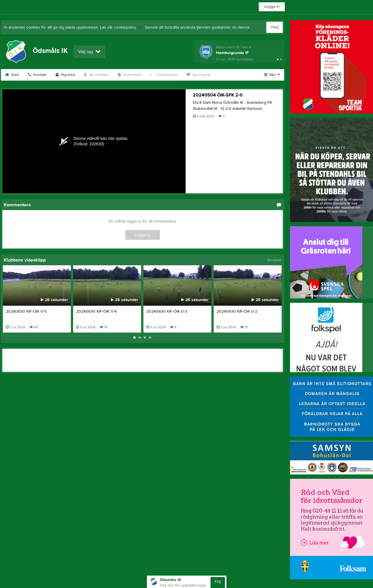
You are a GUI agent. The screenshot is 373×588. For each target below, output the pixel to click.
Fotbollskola (164, 75)
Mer (272, 75)
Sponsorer (199, 75)
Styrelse (65, 75)
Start (12, 75)
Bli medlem (97, 75)
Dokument (130, 75)
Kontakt (37, 75)
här (140, 27)
